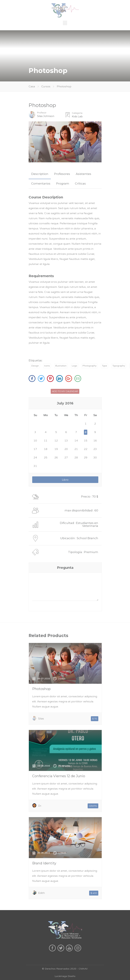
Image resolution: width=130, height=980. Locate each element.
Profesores (62, 174)
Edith (41, 893)
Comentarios (41, 184)
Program (63, 184)
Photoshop (41, 689)
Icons (47, 366)
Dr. (40, 806)
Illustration (61, 366)
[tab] (40, 174)
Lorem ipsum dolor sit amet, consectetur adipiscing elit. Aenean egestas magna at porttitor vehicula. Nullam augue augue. (65, 702)
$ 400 (94, 893)
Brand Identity (44, 863)
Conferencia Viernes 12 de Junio (59, 776)
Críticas (80, 184)
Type (104, 366)
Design (35, 366)
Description (40, 174)
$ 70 (95, 719)
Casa (32, 87)
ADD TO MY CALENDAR (65, 391)
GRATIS (93, 806)
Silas (41, 719)
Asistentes (83, 174)
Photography (89, 366)
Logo (74, 366)
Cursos (46, 87)
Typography (119, 366)
